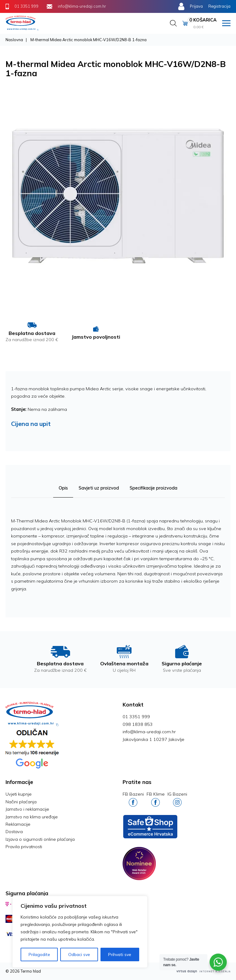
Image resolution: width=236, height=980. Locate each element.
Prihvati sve (120, 954)
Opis (63, 488)
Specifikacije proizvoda (154, 488)
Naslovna (14, 40)
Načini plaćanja (21, 802)
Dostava (14, 832)
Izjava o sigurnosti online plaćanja (40, 839)
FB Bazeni (133, 799)
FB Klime (156, 799)
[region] (80, 932)
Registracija (219, 6)
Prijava (196, 6)
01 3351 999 (136, 717)
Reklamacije (18, 824)
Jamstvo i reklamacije (27, 809)
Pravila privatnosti (24, 847)
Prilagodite (39, 954)
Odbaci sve (79, 954)
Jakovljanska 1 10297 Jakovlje (153, 739)
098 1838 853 (138, 724)
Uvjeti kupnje (19, 794)
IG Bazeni (177, 799)
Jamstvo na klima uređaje (32, 817)
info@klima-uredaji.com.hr (149, 732)
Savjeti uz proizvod (99, 488)
